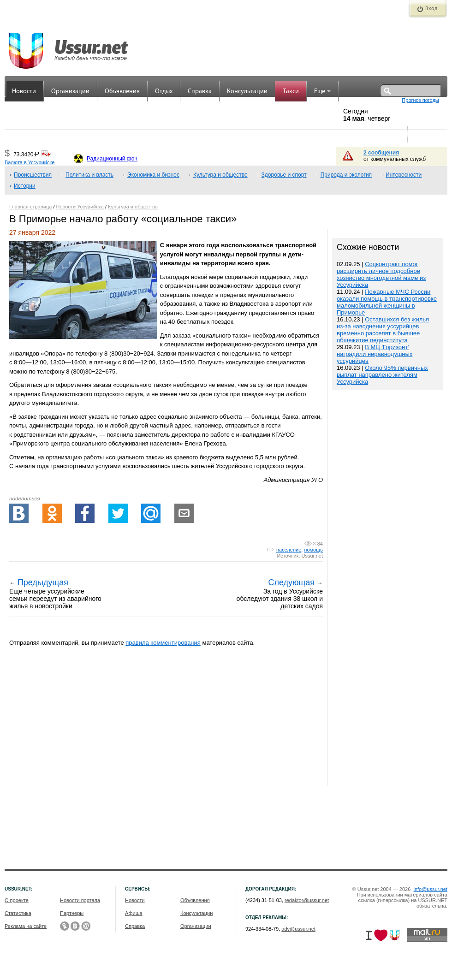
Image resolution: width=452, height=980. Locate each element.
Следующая (291, 582)
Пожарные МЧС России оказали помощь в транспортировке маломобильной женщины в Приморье (387, 302)
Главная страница (30, 207)
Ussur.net (312, 556)
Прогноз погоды (420, 100)
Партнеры (72, 913)
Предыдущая (43, 582)
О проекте (17, 900)
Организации (70, 92)
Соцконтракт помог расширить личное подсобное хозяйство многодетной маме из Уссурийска (381, 274)
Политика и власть (89, 175)
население (289, 550)
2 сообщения (381, 153)
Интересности (404, 175)
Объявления (122, 92)
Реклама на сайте (26, 926)
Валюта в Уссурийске (30, 162)
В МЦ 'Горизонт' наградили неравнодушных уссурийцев (375, 354)
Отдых (164, 92)
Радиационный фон (112, 159)
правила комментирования (163, 643)
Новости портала (80, 900)
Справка (200, 92)
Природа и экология (346, 175)
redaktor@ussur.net (307, 900)
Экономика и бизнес (153, 175)
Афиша (134, 913)
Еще (322, 92)
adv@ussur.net (298, 929)
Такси (291, 92)
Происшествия (33, 175)
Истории (25, 186)
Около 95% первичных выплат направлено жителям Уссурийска (382, 375)
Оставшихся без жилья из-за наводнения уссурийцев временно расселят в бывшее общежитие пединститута (383, 330)
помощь (313, 550)
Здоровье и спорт (284, 175)
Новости (24, 92)
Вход (431, 9)
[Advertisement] (387, 589)
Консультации (247, 92)
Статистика (18, 913)
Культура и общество (220, 175)
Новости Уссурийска (80, 207)
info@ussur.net (430, 889)
